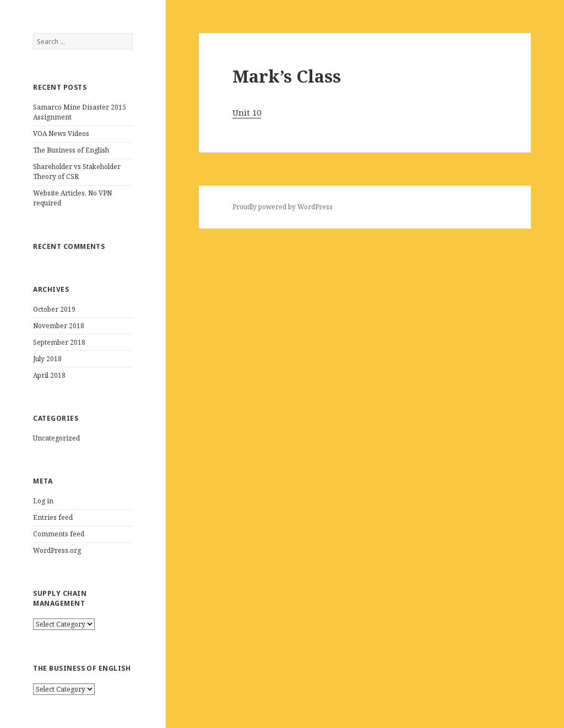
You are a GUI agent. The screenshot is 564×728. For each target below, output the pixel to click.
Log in (43, 501)
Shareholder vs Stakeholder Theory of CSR (77, 172)
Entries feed (53, 517)
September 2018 (59, 342)
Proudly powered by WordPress (283, 207)
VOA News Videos (61, 134)
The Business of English (71, 150)
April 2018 (49, 375)
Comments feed (59, 534)
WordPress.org (57, 550)
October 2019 (54, 309)
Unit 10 (247, 112)
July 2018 (47, 359)
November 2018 (59, 326)
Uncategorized (56, 438)
